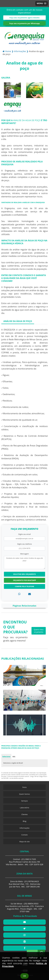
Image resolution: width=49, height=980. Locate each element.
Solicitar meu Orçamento (24, 574)
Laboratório (24, 808)
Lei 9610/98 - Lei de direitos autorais (12, 778)
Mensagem (25, 554)
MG (14, 757)
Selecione (6, 757)
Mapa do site (24, 842)
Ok (24, 976)
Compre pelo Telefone (24, 586)
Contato (24, 835)
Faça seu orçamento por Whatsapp (24, 23)
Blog (24, 821)
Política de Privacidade (25, 916)
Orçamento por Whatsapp (24, 580)
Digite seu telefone (24, 544)
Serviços (25, 801)
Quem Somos (25, 794)
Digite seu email (24, 534)
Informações (25, 828)
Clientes (24, 814)
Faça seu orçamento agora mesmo (25, 18)
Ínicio (24, 787)
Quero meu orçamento (39, 631)
